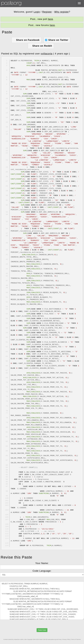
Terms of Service (76, 639)
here (50, 19)
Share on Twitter (58, 40)
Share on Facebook (28, 40)
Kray (60, 639)
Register (47, 12)
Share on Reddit (42, 46)
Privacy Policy (66, 639)
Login (37, 12)
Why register (62, 12)
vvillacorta (47, 54)
